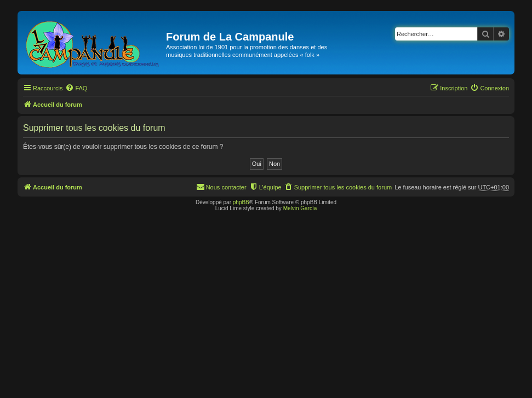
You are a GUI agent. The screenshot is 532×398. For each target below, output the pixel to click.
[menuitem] (76, 88)
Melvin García (300, 208)
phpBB (241, 202)
